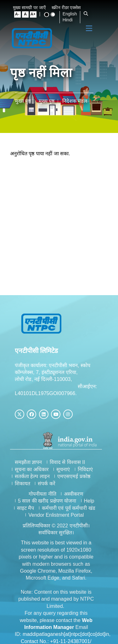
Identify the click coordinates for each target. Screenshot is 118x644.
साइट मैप (32, 508)
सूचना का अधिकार (32, 469)
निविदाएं (85, 469)
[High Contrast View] (48, 15)
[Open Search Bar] (87, 14)
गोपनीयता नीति (49, 494)
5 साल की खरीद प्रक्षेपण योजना (54, 501)
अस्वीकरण (80, 494)
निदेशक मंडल (75, 101)
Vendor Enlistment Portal (63, 515)
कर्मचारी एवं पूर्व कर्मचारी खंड (75, 508)
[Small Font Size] (20, 14)
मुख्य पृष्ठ (23, 101)
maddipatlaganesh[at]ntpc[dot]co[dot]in (66, 620)
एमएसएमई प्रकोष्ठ (74, 476)
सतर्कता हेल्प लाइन (32, 476)
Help (96, 501)
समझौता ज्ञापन (28, 462)
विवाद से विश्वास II (67, 462)
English (71, 14)
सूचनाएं (63, 469)
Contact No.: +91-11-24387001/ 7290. (63, 627)
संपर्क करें (46, 484)
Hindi (69, 20)
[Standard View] (54, 14)
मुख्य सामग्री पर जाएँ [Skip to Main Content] (32, 8)
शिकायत (22, 484)
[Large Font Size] (35, 14)
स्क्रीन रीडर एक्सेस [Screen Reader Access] (69, 8)
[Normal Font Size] (27, 14)
